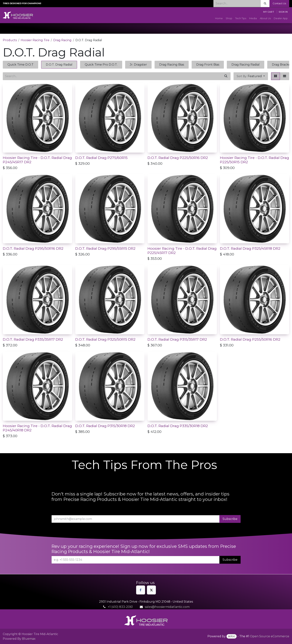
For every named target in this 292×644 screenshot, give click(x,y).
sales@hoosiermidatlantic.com (167, 607)
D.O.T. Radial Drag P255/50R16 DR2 (250, 339)
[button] (251, 76)
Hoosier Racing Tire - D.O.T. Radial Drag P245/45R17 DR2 (37, 160)
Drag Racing (62, 40)
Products (10, 40)
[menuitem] (219, 18)
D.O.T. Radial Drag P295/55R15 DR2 (105, 248)
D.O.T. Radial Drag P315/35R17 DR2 (177, 339)
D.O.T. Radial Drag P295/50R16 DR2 (33, 248)
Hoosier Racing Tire (35, 40)
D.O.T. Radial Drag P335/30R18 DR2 (178, 426)
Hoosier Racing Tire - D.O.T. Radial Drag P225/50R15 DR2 (254, 160)
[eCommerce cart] (269, 12)
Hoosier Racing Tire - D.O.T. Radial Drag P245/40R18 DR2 (37, 428)
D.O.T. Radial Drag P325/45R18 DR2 (250, 248)
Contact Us (279, 3)
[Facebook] (141, 590)
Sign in (283, 12)
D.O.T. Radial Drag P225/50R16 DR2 (178, 158)
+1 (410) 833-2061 (120, 607)
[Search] (265, 4)
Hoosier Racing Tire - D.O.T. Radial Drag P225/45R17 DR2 (182, 251)
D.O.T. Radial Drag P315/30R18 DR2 (105, 426)
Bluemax (29, 639)
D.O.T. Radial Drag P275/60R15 (101, 158)
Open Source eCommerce (270, 636)
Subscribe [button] (230, 519)
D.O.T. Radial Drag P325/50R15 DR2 (105, 339)
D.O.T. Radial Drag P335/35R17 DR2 (33, 339)
